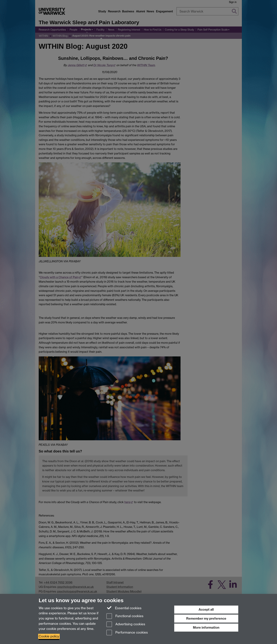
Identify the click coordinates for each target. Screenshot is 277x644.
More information (206, 627)
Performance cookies (127, 633)
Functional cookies (125, 616)
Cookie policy (49, 636)
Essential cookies (124, 608)
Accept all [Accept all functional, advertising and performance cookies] (206, 609)
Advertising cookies (126, 624)
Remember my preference (206, 618)
